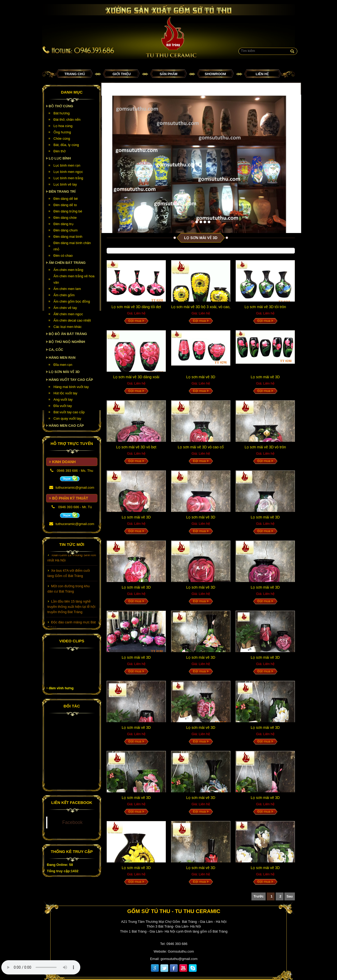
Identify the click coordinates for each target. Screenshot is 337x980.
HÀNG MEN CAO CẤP (66, 426)
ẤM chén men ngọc (68, 314)
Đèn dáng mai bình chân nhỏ (72, 246)
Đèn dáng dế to (65, 205)
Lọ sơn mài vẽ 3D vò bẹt (136, 447)
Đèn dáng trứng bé (68, 211)
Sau (290, 896)
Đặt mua (136, 321)
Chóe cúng (62, 139)
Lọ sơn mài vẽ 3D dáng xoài (136, 377)
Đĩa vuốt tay (63, 406)
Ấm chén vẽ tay (65, 308)
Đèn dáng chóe (65, 218)
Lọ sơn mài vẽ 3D (64, 372)
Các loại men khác (68, 327)
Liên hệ (262, 74)
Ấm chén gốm (64, 295)
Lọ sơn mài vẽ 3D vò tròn (265, 447)
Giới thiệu (122, 74)
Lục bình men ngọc (68, 172)
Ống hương (62, 132)
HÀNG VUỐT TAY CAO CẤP (71, 380)
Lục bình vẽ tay (65, 184)
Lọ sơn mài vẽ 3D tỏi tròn (265, 307)
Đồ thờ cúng (61, 106)
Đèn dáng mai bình (68, 237)
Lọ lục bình (60, 158)
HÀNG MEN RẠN (62, 358)
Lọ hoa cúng (63, 126)
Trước (259, 896)
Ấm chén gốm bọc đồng (72, 301)
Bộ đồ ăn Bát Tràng (68, 334)
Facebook (73, 822)
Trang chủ (75, 74)
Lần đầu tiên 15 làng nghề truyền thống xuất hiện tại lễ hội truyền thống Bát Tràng (71, 610)
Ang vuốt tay (63, 399)
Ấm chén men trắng (68, 270)
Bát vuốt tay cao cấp (69, 412)
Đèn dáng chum (66, 230)
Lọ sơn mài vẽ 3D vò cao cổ (201, 447)
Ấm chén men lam (67, 289)
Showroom (215, 74)
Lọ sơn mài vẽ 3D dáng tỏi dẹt (136, 307)
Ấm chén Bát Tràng (67, 263)
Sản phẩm (168, 74)
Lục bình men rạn (67, 165)
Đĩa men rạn (63, 365)
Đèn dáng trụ (63, 224)
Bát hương (61, 113)
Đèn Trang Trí (62, 191)
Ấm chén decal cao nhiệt (72, 320)
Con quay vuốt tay (67, 418)
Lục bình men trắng (68, 178)
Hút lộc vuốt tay (65, 393)
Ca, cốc (56, 350)
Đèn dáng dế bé (66, 199)
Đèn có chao (63, 256)
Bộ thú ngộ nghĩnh (67, 342)
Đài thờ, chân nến (67, 120)
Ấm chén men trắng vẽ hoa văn (74, 279)
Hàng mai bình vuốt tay (71, 387)
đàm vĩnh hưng (61, 688)
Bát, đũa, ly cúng (66, 145)
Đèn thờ (60, 151)
